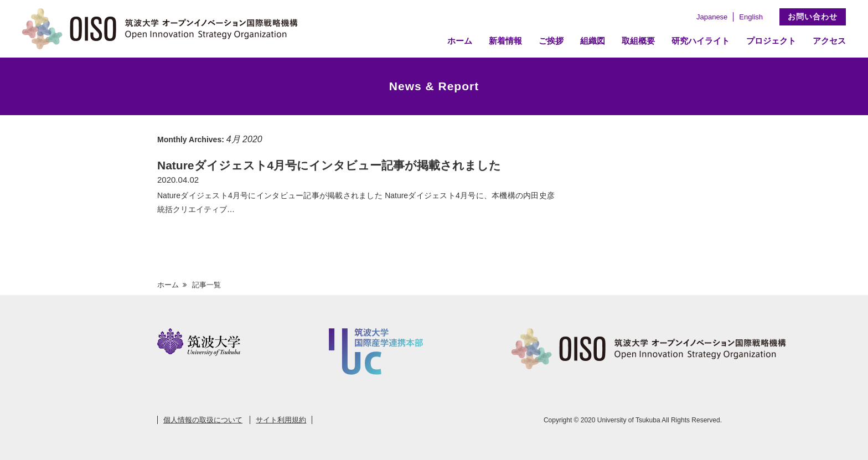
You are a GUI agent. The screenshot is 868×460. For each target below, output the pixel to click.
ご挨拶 (551, 41)
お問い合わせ (813, 17)
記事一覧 (206, 285)
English (751, 17)
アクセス (829, 41)
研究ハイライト (701, 41)
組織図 (593, 41)
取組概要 (638, 41)
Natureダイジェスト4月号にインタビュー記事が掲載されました (329, 165)
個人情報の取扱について (203, 420)
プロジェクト (771, 41)
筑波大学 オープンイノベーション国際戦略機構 (163, 29)
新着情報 (505, 41)
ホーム (460, 41)
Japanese (712, 17)
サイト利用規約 (281, 420)
